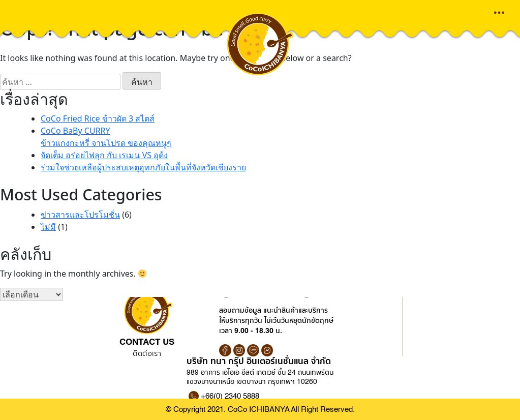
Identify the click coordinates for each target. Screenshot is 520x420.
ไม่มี (48, 227)
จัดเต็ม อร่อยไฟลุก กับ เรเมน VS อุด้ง (104, 155)
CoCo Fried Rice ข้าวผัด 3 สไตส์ (98, 118)
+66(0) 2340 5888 (230, 396)
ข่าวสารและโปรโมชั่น (80, 215)
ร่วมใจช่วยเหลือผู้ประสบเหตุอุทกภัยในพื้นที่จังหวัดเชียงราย (143, 167)
